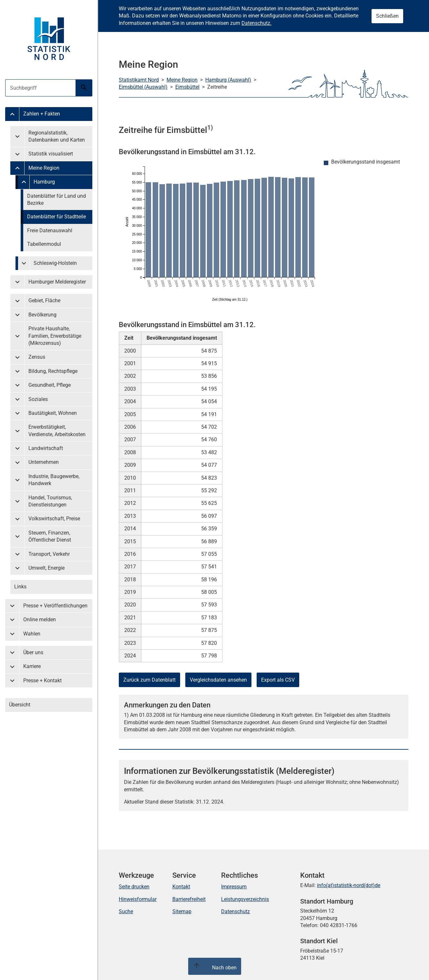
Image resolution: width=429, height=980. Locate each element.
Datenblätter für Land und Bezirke (56, 200)
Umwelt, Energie (46, 568)
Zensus (37, 357)
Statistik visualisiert (51, 154)
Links (20, 587)
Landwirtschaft (46, 448)
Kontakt (181, 887)
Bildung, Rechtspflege (53, 371)
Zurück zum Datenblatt (149, 680)
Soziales (38, 399)
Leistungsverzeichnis (245, 899)
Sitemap (182, 911)
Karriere (32, 666)
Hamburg (44, 182)
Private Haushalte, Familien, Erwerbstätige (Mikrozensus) (55, 336)
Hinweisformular (138, 899)
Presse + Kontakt (42, 680)
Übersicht (20, 705)
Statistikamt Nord (139, 80)
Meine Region (44, 168)
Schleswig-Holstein (55, 263)
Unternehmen (44, 462)
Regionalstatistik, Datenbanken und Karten (57, 136)
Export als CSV (278, 680)
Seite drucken (134, 887)
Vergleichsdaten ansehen (218, 680)
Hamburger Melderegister (57, 282)
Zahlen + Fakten (42, 114)
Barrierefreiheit (189, 899)
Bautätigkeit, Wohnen (53, 413)
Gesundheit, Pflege (50, 385)
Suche (126, 911)
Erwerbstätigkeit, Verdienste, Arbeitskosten (57, 430)
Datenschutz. (256, 23)
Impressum (234, 887)
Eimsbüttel (187, 87)
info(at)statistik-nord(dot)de (349, 885)
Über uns (33, 652)
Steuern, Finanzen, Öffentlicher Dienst (50, 536)
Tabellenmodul (44, 244)
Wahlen (32, 634)
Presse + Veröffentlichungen (55, 606)
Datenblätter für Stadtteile (56, 217)
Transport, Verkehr (49, 554)
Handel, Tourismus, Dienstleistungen (50, 501)
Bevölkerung (42, 315)
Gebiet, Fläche (44, 300)
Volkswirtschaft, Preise (54, 519)
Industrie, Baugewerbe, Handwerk (54, 480)
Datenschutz (235, 911)
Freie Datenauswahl (50, 230)
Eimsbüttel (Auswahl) (143, 87)
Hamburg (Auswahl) (228, 80)
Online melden (40, 620)
